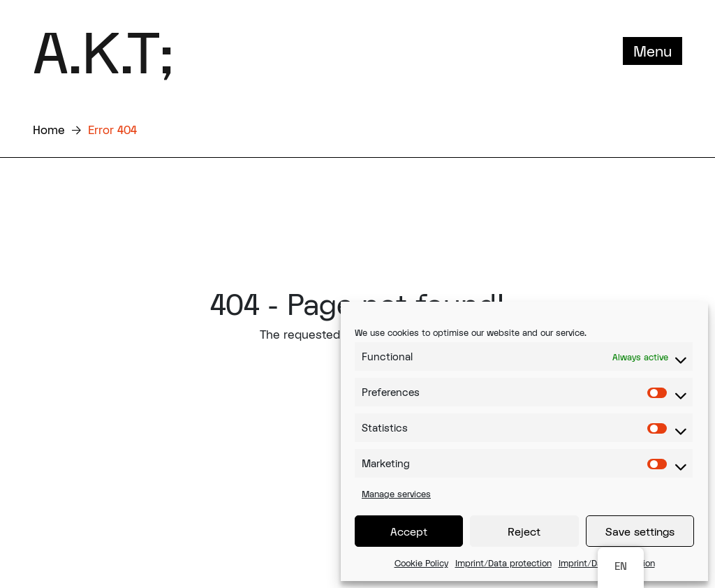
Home (49, 130)
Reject (524, 531)
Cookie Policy (421, 563)
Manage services (396, 494)
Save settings (640, 531)
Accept (409, 531)
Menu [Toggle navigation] (653, 51)
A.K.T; (103, 51)
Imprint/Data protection (503, 563)
